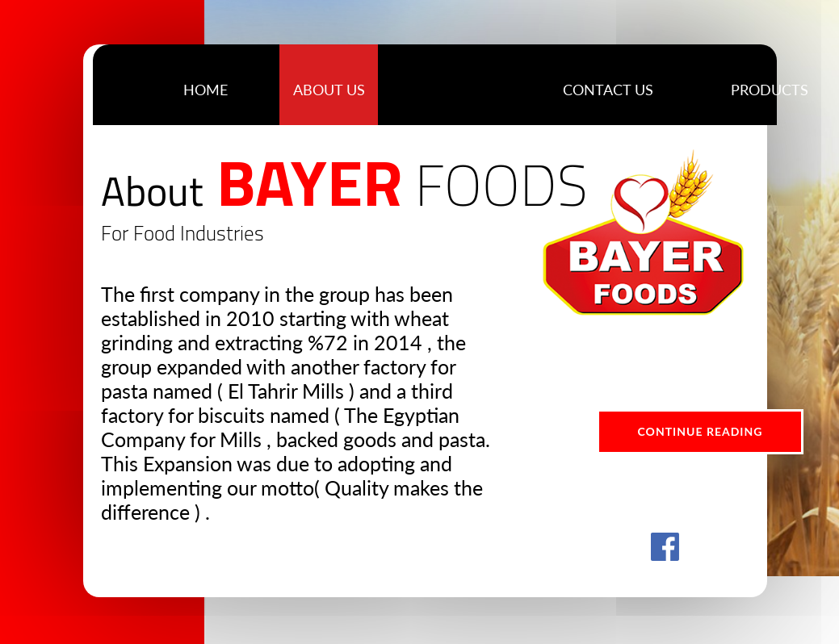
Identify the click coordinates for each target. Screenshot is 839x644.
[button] (769, 89)
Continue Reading (701, 431)
